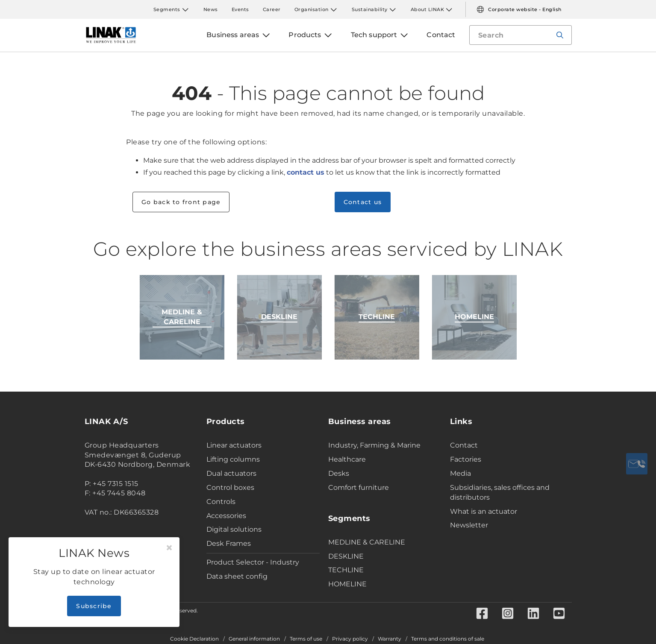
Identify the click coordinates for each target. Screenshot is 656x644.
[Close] (169, 548)
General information (254, 639)
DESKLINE (346, 556)
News (211, 9)
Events (240, 9)
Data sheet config (237, 576)
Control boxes (230, 487)
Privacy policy (350, 639)
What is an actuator (484, 511)
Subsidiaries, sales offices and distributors (500, 492)
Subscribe (94, 606)
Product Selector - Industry (253, 562)
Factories (466, 459)
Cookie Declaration (194, 639)
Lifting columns (233, 459)
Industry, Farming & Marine (374, 445)
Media (460, 473)
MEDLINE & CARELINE (367, 542)
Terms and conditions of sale (448, 639)
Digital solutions (234, 529)
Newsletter (469, 525)
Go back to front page (181, 202)
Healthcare (347, 459)
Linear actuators (234, 445)
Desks (339, 473)
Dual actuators (231, 473)
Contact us (363, 202)
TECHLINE (346, 570)
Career (272, 9)
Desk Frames (229, 543)
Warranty (390, 639)
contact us (306, 172)
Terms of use (306, 639)
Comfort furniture (359, 487)
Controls (221, 502)
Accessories (226, 516)
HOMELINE (347, 584)
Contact (464, 445)
